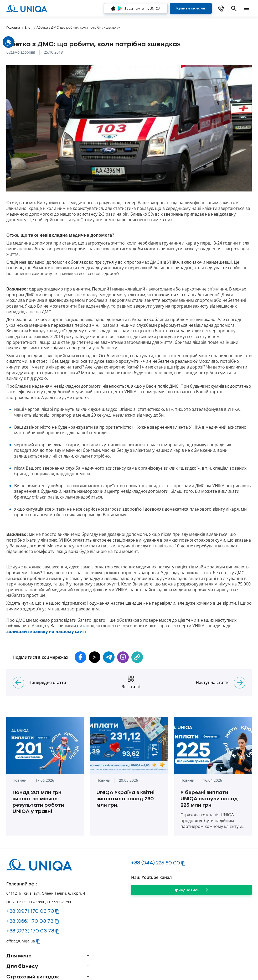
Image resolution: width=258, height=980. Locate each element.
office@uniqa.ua (21, 941)
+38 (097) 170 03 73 (30, 911)
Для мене (19, 956)
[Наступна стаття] (240, 683)
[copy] (137, 657)
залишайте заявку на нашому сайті (46, 632)
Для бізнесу (22, 966)
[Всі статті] (131, 683)
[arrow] (88, 956)
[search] (234, 8)
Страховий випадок (33, 977)
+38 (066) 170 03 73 (30, 921)
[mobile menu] (246, 8)
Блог (28, 27)
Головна (13, 27)
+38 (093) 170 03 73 (30, 931)
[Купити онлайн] (191, 8)
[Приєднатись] (191, 890)
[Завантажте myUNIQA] (136, 8)
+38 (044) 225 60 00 (156, 863)
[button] (80, 657)
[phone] (221, 8)
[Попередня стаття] (18, 683)
